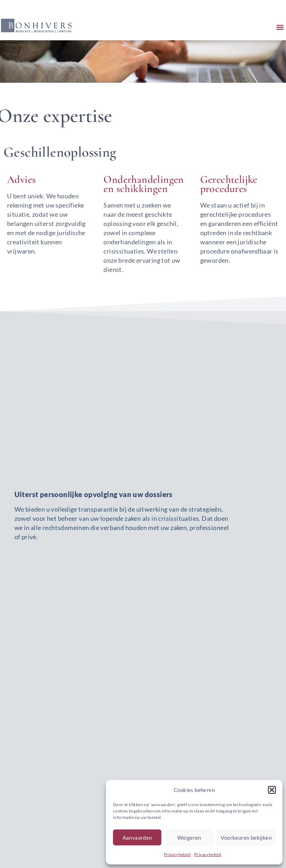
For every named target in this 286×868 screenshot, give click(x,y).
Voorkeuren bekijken (246, 838)
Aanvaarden (137, 838)
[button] (272, 790)
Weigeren (189, 838)
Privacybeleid (177, 854)
